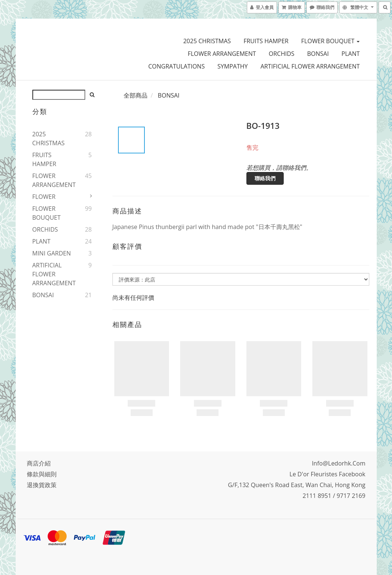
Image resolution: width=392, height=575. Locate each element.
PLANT (350, 54)
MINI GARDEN (52, 253)
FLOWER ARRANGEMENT (222, 54)
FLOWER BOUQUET (330, 41)
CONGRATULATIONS (176, 66)
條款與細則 (42, 474)
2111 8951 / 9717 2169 (334, 496)
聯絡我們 (265, 178)
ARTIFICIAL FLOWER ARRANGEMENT (310, 66)
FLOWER (44, 197)
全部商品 (136, 95)
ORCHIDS (282, 54)
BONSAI (318, 54)
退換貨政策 (42, 485)
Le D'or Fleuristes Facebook (328, 474)
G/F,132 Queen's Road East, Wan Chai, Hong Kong (297, 485)
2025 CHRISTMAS (207, 41)
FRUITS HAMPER (266, 41)
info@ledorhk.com (339, 463)
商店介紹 (39, 463)
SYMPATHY (232, 66)
